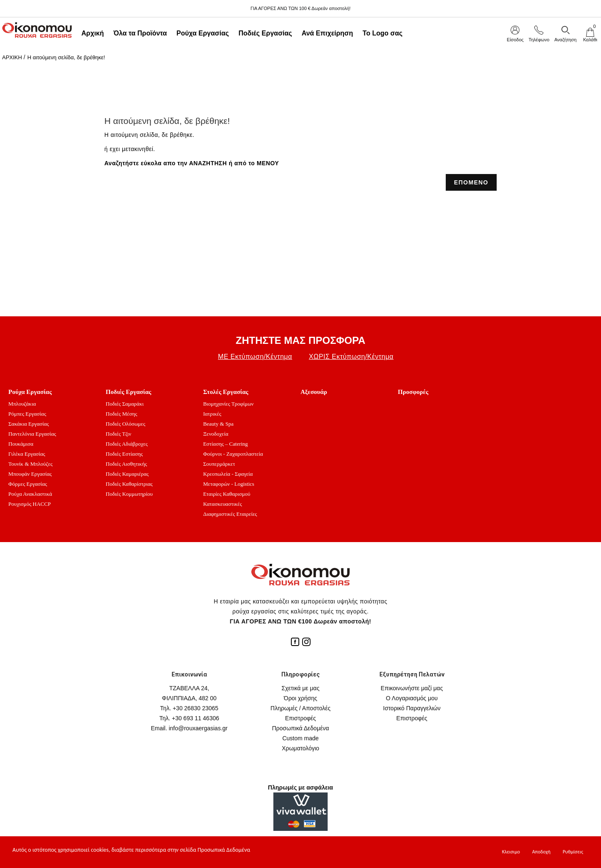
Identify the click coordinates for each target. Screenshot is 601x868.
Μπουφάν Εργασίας (30, 474)
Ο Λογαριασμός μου (412, 698)
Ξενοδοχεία (216, 434)
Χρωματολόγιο (300, 748)
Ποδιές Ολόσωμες (125, 424)
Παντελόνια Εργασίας (32, 434)
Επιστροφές (300, 718)
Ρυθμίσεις (573, 852)
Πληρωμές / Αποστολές (300, 708)
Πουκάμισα (21, 444)
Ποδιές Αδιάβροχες (126, 444)
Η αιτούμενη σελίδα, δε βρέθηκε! (66, 57)
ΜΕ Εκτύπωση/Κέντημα (255, 357)
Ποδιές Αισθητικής (126, 464)
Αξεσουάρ (314, 392)
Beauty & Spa (218, 424)
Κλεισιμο (511, 852)
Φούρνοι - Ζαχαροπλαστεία (233, 454)
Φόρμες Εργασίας (28, 484)
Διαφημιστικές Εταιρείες (230, 514)
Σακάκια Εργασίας (29, 424)
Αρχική (93, 33)
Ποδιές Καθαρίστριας (129, 484)
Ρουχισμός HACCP (30, 504)
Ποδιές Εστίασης (124, 454)
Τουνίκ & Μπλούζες (30, 464)
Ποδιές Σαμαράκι (125, 404)
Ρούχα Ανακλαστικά (30, 494)
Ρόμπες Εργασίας (27, 414)
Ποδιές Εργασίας (265, 33)
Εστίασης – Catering (226, 444)
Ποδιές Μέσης (121, 414)
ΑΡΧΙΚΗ (12, 57)
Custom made (300, 738)
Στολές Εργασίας (226, 392)
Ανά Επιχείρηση (327, 33)
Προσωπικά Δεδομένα (301, 728)
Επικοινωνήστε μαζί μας (412, 688)
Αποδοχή (541, 852)
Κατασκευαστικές (223, 504)
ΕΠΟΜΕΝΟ (471, 182)
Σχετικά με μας (301, 688)
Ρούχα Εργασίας (203, 33)
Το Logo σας (383, 33)
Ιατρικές (212, 414)
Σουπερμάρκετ (219, 464)
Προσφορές (413, 392)
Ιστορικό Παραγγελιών (412, 708)
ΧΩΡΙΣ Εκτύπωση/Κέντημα (351, 357)
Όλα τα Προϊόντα (140, 33)
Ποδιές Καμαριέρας (127, 474)
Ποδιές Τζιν (118, 434)
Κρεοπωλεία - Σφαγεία (228, 474)
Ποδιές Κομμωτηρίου (129, 494)
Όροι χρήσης (300, 698)
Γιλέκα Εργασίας (27, 454)
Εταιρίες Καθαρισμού (227, 494)
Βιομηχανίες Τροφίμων (229, 404)
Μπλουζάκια (22, 404)
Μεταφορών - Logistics (229, 484)
